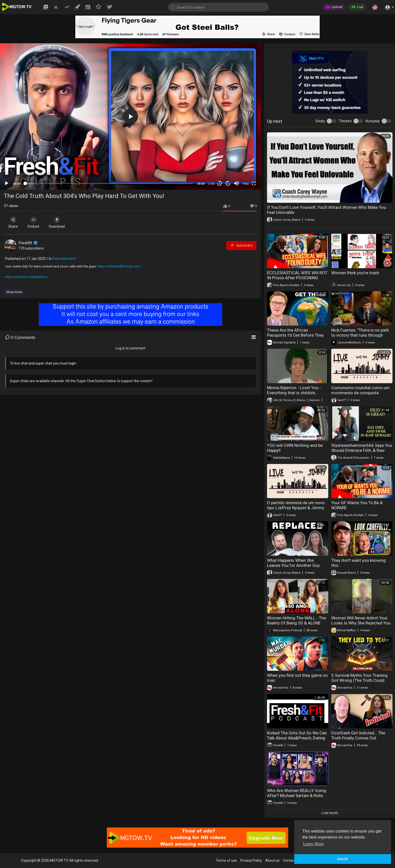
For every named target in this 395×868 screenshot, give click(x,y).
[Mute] (237, 183)
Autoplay (373, 121)
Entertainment (64, 259)
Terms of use (226, 860)
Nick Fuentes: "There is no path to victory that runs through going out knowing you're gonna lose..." (361, 338)
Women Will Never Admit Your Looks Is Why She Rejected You (361, 620)
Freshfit (28, 243)
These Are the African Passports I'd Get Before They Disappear (295, 335)
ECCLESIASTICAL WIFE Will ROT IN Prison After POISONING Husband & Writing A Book (297, 278)
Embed (33, 222)
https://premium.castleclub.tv (26, 277)
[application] (130, 116)
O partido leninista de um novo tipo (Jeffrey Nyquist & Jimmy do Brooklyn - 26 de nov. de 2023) (296, 510)
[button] (375, 7)
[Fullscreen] (254, 183)
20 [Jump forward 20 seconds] (228, 184)
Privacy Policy (251, 860)
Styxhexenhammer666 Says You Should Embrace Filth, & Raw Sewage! (362, 450)
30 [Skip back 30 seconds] (220, 184)
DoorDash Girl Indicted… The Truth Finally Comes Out (358, 735)
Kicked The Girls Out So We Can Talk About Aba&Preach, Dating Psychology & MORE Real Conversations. (297, 740)
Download (57, 222)
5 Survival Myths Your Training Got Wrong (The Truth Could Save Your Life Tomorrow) (359, 680)
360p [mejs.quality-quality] (246, 184)
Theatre (345, 121)
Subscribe (241, 245)
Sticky (320, 121)
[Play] (7, 183)
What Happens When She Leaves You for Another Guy (293, 563)
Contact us (291, 860)
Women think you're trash (355, 273)
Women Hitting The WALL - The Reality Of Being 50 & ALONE (297, 620)
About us (272, 860)
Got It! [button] (343, 859)
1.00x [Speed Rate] (211, 184)
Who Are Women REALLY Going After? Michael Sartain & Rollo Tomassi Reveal (297, 796)
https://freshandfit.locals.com (119, 266)
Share (13, 222)
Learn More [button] (313, 844)
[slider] (109, 183)
